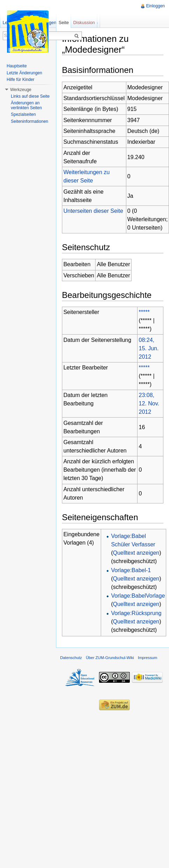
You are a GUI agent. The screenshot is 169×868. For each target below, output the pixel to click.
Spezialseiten (23, 114)
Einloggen (156, 6)
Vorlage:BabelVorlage (138, 596)
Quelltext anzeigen (136, 553)
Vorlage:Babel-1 (131, 570)
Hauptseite (17, 66)
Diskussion (84, 23)
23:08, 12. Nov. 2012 (149, 403)
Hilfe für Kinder (20, 80)
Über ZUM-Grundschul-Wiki (110, 658)
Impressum (147, 658)
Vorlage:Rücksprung (136, 613)
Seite (64, 23)
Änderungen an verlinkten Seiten (26, 105)
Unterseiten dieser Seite (93, 211)
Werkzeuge (21, 90)
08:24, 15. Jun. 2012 (149, 348)
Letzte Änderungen (24, 73)
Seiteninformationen (30, 121)
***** (144, 312)
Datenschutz (71, 658)
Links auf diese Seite (30, 96)
